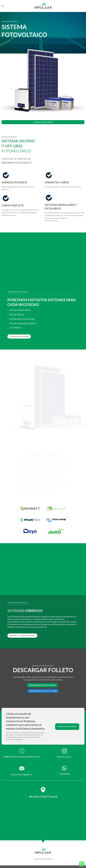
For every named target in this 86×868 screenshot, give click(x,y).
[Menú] (3, 6)
